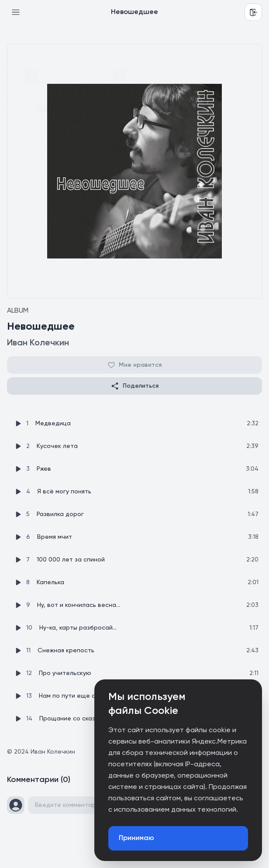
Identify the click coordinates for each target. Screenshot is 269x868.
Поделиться (134, 386)
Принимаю (136, 838)
